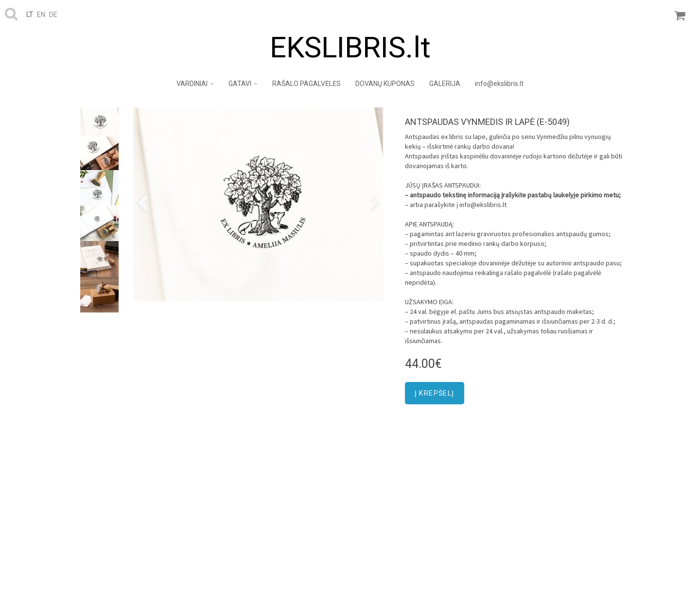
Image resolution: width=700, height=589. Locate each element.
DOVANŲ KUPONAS (385, 84)
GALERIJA (445, 84)
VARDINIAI (195, 84)
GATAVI (243, 84)
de (53, 15)
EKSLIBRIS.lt (350, 47)
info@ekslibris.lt (499, 84)
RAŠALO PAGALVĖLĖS (306, 84)
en (41, 15)
